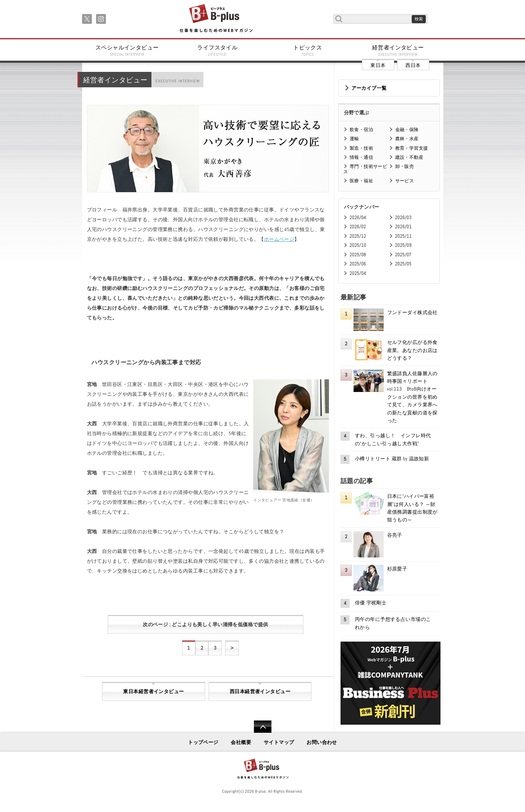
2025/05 (403, 264)
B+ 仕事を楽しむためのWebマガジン (216, 19)
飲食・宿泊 (361, 130)
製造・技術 (361, 148)
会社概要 (241, 742)
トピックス (308, 50)
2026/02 (358, 227)
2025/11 (403, 236)
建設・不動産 (409, 157)
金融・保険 (407, 130)
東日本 (378, 65)
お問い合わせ (322, 742)
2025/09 (403, 245)
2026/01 (403, 227)
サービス (405, 181)
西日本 (413, 65)
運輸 (354, 139)
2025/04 (358, 273)
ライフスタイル (217, 50)
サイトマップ (279, 742)
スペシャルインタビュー (127, 50)
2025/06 (358, 264)
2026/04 (358, 218)
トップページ (203, 742)
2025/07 (403, 255)
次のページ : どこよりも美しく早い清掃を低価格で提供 (205, 624)
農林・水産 (407, 139)
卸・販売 (405, 166)
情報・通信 (361, 157)
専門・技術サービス (365, 169)
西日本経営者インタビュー (260, 691)
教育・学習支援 (412, 148)
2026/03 (403, 218)
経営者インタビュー (398, 50)
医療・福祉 (361, 181)
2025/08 (358, 255)
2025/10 (358, 245)
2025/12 (358, 236)
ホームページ (279, 239)
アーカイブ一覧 (369, 88)
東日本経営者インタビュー (153, 691)
